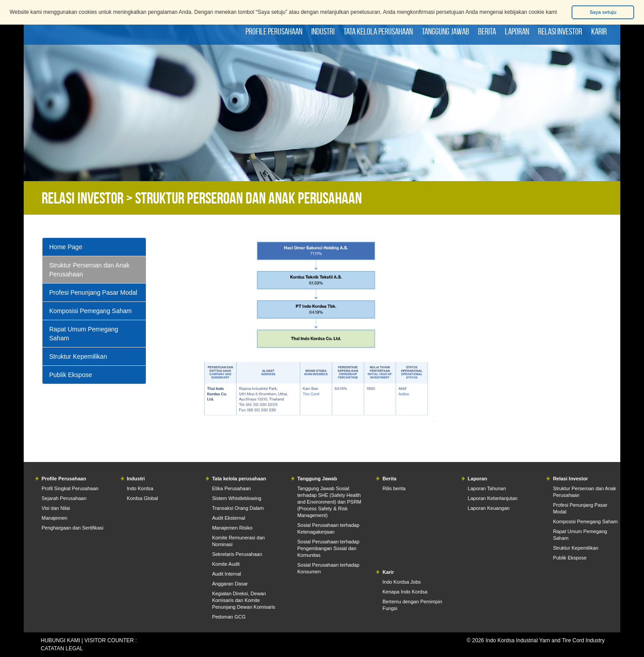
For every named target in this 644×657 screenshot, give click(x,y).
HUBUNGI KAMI (60, 640)
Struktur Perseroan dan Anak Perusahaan (89, 270)
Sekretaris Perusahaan (237, 554)
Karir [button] (599, 31)
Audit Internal (227, 574)
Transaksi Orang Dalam (238, 508)
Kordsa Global (143, 498)
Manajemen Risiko (232, 528)
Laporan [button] (517, 31)
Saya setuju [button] (603, 12)
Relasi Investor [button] (560, 31)
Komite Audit (226, 564)
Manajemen (54, 518)
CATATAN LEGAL (62, 649)
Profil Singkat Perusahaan (70, 488)
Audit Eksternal (229, 518)
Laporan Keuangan (489, 508)
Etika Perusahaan (231, 488)
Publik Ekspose (71, 375)
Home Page (66, 247)
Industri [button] (323, 31)
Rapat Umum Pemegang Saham (84, 334)
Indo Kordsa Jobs (402, 582)
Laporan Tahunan (487, 488)
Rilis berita (394, 488)
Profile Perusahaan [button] (274, 31)
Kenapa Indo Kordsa (405, 592)
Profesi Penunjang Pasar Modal (93, 292)
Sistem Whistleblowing (237, 498)
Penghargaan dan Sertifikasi (72, 528)
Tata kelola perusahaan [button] (378, 31)
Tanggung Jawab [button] (445, 31)
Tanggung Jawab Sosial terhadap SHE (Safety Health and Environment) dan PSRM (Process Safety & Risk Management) (329, 502)
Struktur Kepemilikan (78, 356)
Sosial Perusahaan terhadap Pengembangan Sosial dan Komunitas (328, 548)
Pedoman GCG (229, 617)
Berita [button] (487, 31)
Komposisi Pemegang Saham (90, 311)
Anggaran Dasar (230, 584)
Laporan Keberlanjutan (493, 498)
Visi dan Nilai (56, 508)
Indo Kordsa (140, 488)
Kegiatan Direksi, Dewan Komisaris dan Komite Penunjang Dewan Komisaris (244, 600)
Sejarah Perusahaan (64, 498)
